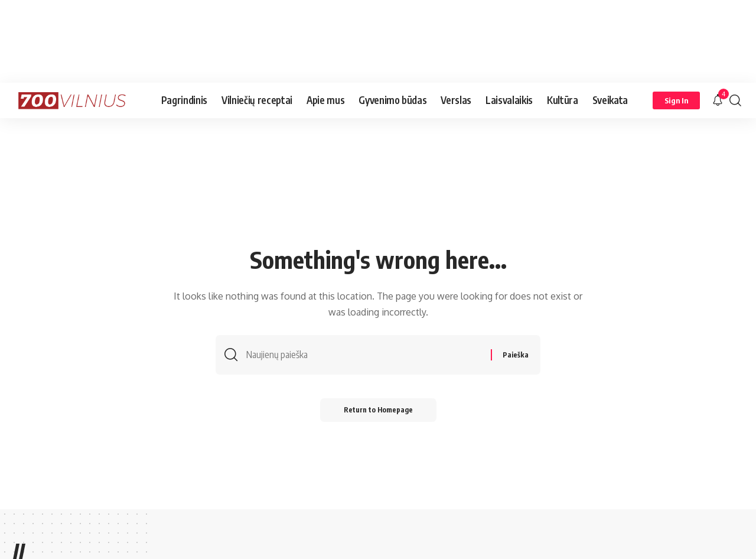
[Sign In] (676, 100)
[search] (735, 100)
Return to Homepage (378, 410)
